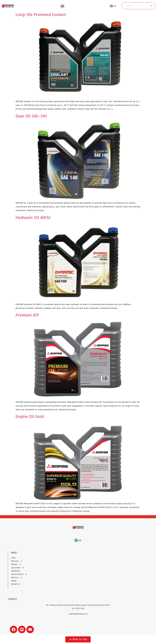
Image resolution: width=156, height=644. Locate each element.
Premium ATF (27, 315)
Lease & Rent (18, 568)
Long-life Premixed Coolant (41, 15)
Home (13, 558)
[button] (62, 6)
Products (17, 561)
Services (16, 564)
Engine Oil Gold (30, 417)
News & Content (19, 574)
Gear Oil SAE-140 (31, 116)
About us (17, 578)
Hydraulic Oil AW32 (33, 218)
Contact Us (15, 584)
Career (14, 581)
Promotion (15, 571)
